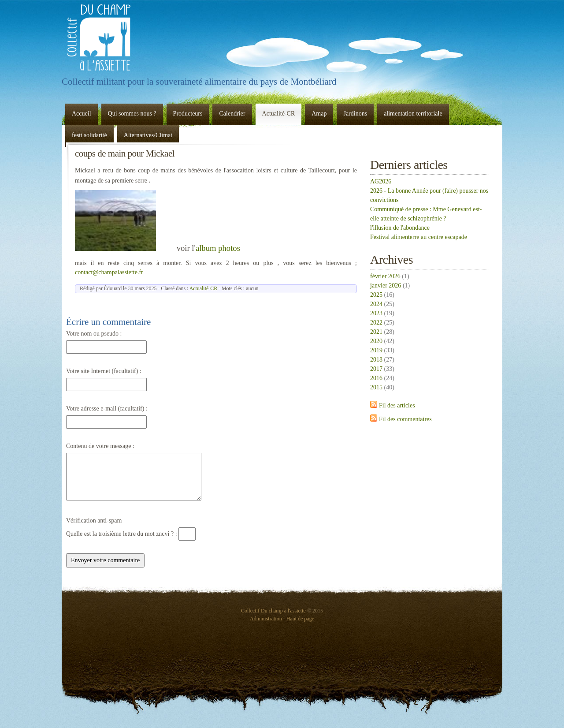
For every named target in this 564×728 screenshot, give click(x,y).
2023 (376, 313)
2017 (376, 369)
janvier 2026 (386, 286)
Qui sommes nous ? (132, 114)
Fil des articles (397, 405)
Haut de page (300, 619)
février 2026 (385, 276)
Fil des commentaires (405, 419)
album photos (218, 248)
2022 (376, 323)
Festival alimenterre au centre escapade (419, 237)
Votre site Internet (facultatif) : (104, 371)
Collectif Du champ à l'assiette (99, 37)
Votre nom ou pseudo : (94, 334)
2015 (376, 387)
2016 (376, 378)
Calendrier (232, 114)
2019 (376, 350)
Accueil (82, 114)
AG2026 (381, 181)
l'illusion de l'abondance (400, 228)
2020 (376, 341)
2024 (376, 304)
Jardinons (355, 114)
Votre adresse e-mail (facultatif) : (107, 409)
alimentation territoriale (413, 114)
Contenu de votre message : (100, 446)
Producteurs (188, 114)
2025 (376, 295)
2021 (376, 332)
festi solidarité (89, 135)
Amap (319, 114)
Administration (266, 619)
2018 (376, 360)
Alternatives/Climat (148, 135)
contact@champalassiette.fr (109, 272)
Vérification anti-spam (94, 521)
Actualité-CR (279, 114)
